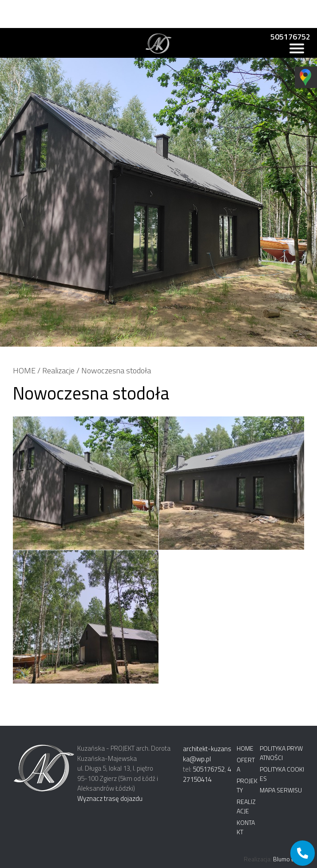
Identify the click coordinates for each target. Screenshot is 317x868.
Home (245, 748)
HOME (24, 370)
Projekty (247, 785)
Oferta (246, 764)
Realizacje (58, 370)
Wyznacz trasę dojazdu (110, 798)
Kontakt (246, 827)
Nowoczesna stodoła (116, 370)
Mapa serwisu (281, 790)
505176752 (290, 37)
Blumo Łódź (289, 859)
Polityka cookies (282, 774)
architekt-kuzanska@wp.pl (207, 754)
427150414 (207, 774)
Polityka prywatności (281, 753)
